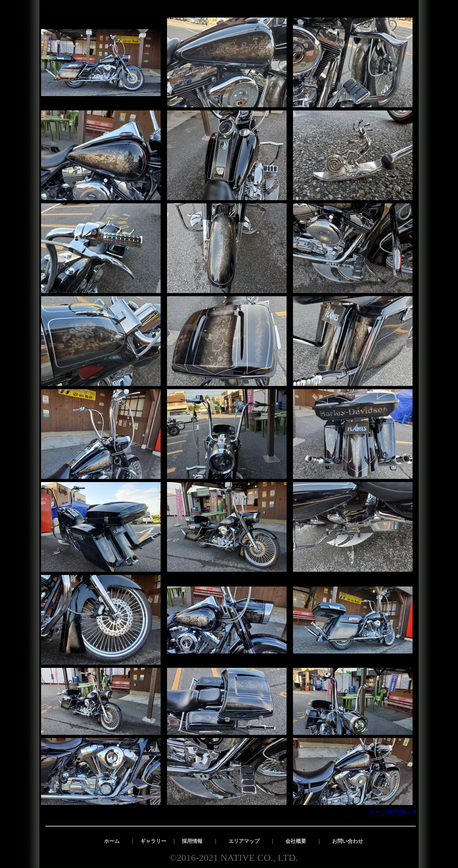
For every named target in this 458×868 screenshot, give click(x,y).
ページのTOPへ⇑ (396, 812)
